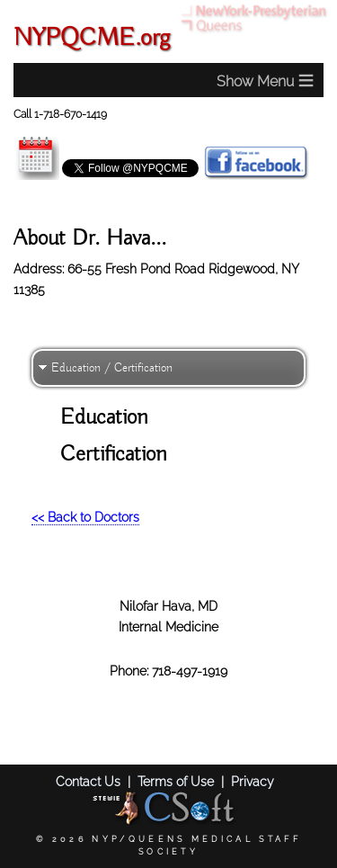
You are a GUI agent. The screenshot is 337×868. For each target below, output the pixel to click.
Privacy (253, 781)
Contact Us (88, 781)
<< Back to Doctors (85, 517)
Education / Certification (112, 368)
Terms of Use (176, 781)
